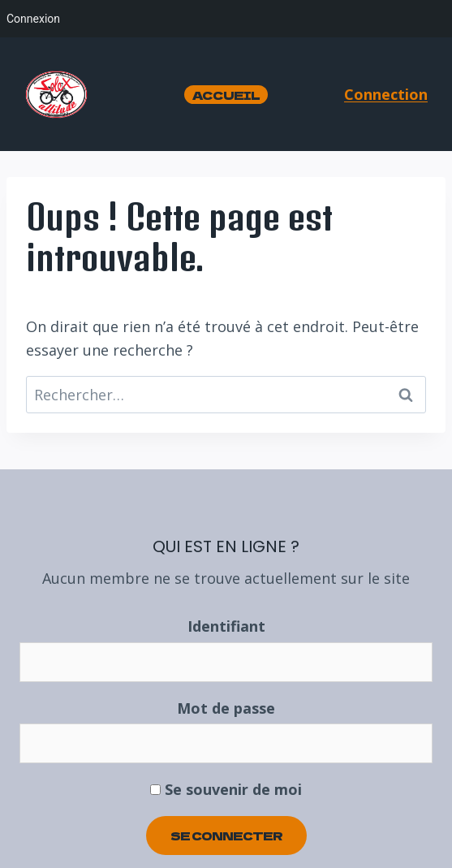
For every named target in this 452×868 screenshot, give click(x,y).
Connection (386, 94)
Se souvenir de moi (226, 789)
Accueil (226, 95)
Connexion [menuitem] (33, 19)
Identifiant (226, 626)
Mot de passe (226, 708)
